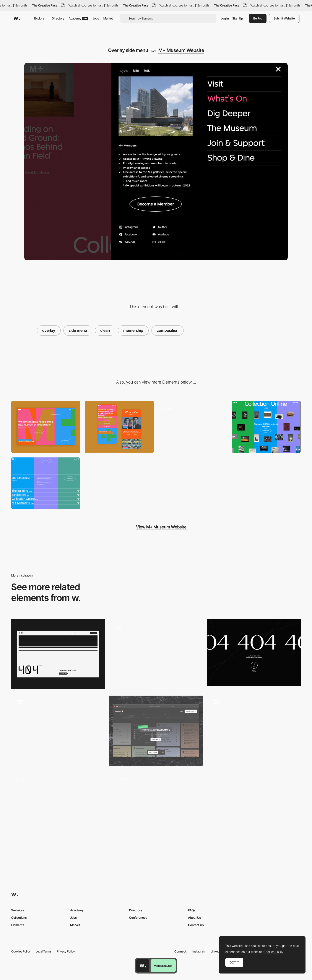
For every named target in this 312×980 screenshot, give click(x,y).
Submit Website (284, 18)
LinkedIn (216, 951)
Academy (78, 18)
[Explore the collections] (193, 427)
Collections (19, 918)
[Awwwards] (17, 18)
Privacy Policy (66, 951)
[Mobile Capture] (119, 427)
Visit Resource (163, 966)
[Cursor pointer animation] (156, 652)
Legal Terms (44, 951)
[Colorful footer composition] (46, 483)
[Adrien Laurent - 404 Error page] (58, 806)
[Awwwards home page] (143, 966)
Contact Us (196, 925)
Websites (18, 910)
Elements (18, 925)
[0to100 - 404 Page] (58, 654)
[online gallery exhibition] (266, 427)
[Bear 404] (156, 807)
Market (108, 18)
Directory (58, 18)
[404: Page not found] (254, 727)
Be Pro (258, 18)
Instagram (199, 951)
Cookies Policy (21, 951)
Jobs (96, 18)
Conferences (138, 918)
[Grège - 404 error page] (254, 652)
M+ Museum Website (181, 50)
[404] (58, 731)
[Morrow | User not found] (156, 731)
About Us (194, 918)
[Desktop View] (46, 427)
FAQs (192, 910)
